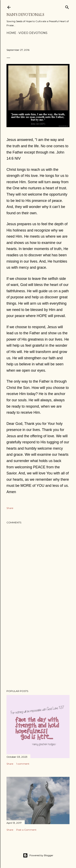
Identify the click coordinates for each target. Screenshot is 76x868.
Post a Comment (26, 830)
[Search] (67, 6)
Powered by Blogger (38, 855)
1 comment (23, 764)
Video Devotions (33, 33)
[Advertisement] (38, 654)
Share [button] (10, 508)
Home (11, 33)
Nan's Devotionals (25, 15)
